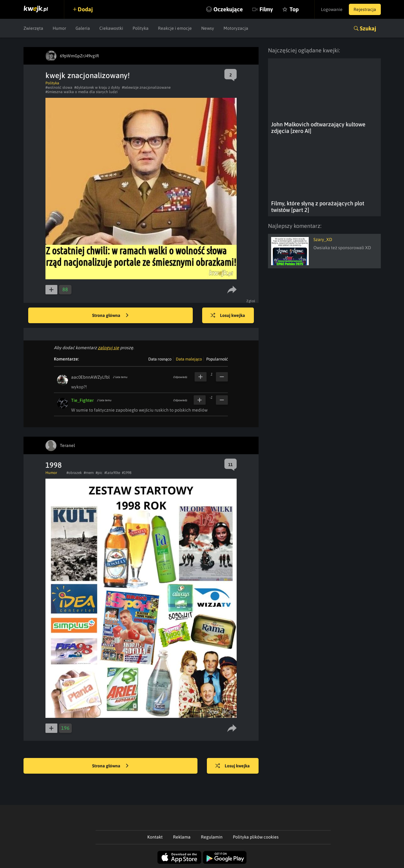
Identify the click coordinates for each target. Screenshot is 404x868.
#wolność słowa (59, 87)
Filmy (266, 9)
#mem (89, 473)
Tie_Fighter (82, 400)
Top (294, 9)
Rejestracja (365, 9)
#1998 (127, 473)
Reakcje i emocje (175, 28)
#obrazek (74, 473)
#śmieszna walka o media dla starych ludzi (81, 92)
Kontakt (155, 837)
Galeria (83, 28)
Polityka (141, 28)
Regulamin (212, 837)
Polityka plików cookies (256, 837)
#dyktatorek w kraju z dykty (97, 87)
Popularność (217, 359)
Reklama (182, 837)
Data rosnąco (160, 359)
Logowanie (332, 9)
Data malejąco (189, 359)
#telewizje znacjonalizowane (146, 87)
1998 (54, 465)
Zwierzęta (33, 28)
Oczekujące (228, 9)
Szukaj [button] (368, 28)
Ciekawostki (111, 28)
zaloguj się (108, 348)
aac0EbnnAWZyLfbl (90, 377)
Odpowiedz (180, 377)
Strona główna (110, 316)
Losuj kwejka (228, 316)
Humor (59, 28)
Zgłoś (251, 301)
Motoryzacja (236, 28)
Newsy (208, 28)
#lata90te (112, 473)
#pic (99, 473)
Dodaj (85, 9)
